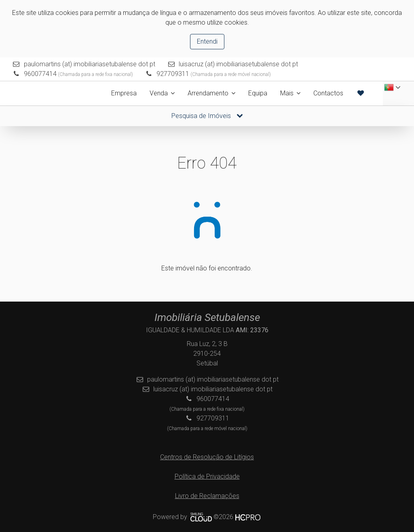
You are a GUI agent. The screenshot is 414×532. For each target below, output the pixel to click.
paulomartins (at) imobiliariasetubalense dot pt (90, 64)
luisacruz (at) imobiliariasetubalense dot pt (238, 64)
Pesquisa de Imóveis (207, 116)
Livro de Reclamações (207, 496)
